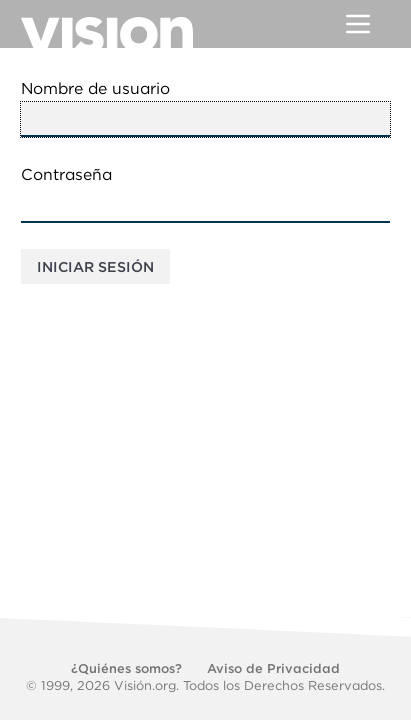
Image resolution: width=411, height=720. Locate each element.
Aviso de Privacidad (273, 668)
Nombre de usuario (95, 88)
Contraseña (66, 174)
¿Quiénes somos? (126, 668)
